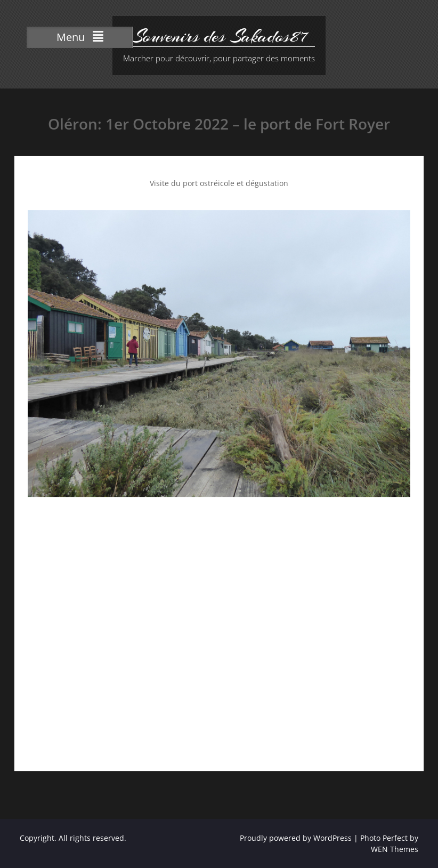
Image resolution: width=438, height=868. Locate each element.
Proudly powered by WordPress (296, 838)
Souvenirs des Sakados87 (219, 36)
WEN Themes (395, 849)
